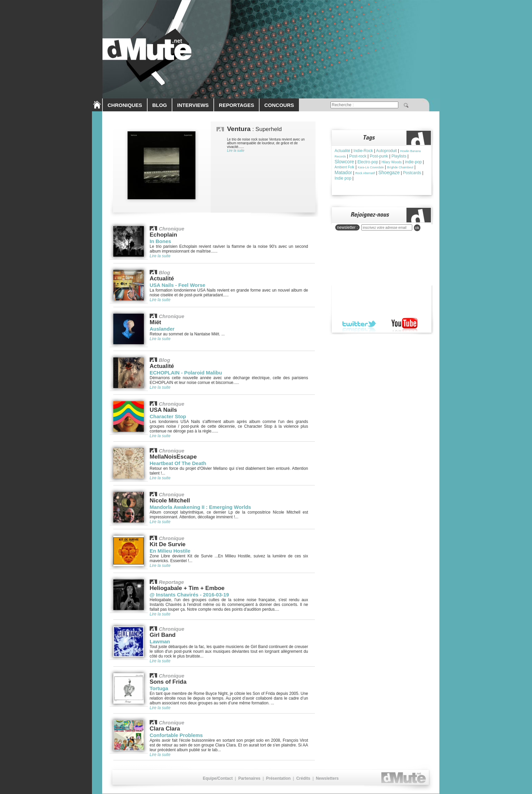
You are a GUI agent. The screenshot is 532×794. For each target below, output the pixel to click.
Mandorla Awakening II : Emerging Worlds (200, 507)
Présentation (278, 778)
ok (417, 228)
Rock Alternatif (365, 173)
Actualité (342, 151)
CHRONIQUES (125, 105)
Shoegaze (389, 172)
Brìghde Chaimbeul (400, 167)
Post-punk (379, 156)
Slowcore (344, 162)
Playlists (399, 156)
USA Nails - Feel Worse (177, 285)
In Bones (160, 241)
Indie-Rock (363, 151)
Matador (343, 172)
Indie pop (343, 178)
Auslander (162, 329)
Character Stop (168, 416)
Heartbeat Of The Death (178, 463)
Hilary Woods (392, 162)
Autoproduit (386, 151)
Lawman (160, 641)
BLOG (160, 105)
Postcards (412, 173)
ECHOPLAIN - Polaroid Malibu (186, 373)
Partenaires (249, 778)
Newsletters (327, 778)
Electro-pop (368, 162)
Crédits (303, 778)
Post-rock (358, 156)
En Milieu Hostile (170, 551)
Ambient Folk (344, 167)
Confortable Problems (176, 735)
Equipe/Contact (218, 778)
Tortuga (159, 688)
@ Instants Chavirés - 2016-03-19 (189, 595)
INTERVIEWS (193, 105)
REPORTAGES (236, 105)
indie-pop (413, 162)
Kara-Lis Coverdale (371, 167)
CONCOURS (279, 105)
